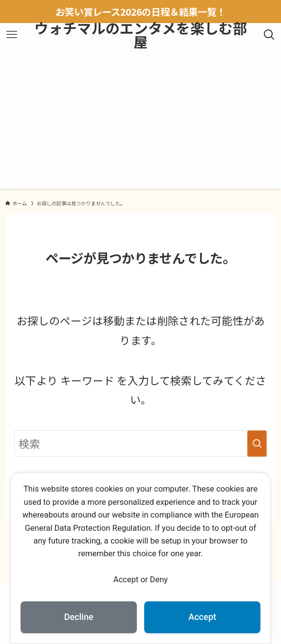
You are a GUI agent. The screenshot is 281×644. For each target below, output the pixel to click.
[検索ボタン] (269, 35)
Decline (79, 617)
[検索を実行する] (257, 444)
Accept (202, 617)
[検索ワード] (141, 444)
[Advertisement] (140, 120)
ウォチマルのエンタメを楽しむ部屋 (141, 35)
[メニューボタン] (12, 35)
